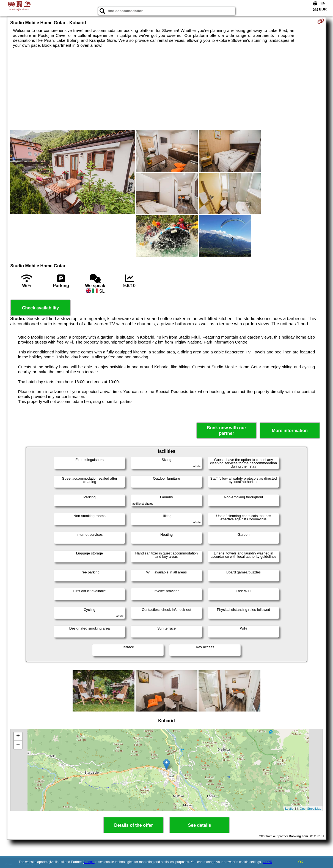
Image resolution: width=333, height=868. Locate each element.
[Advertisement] (166, 89)
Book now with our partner (226, 430)
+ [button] (18, 737)
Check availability (40, 308)
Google (89, 862)
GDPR (267, 862)
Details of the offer (133, 825)
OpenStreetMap (310, 809)
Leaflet (290, 809)
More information (290, 431)
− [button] (18, 745)
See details (200, 825)
